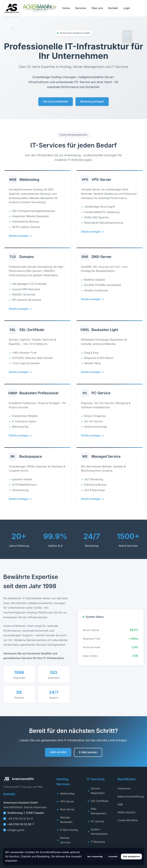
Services (81, 8)
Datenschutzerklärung (131, 797)
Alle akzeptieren (131, 857)
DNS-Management (98, 811)
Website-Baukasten (66, 820)
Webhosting (67, 794)
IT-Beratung (98, 842)
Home (66, 8)
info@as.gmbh (16, 830)
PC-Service (97, 822)
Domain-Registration (98, 791)
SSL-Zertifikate (100, 801)
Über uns (97, 8)
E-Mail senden (88, 752)
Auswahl (113, 857)
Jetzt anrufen (58, 752)
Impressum (124, 788)
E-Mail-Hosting (69, 830)
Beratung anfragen (92, 101)
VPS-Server (67, 802)
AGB (120, 804)
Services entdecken (56, 101)
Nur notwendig (95, 857)
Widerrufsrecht (127, 812)
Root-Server (67, 809)
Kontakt (113, 8)
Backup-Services (65, 840)
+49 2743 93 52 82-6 (20, 819)
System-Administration (99, 832)
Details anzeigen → (20, 236)
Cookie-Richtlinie (128, 820)
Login (127, 8)
